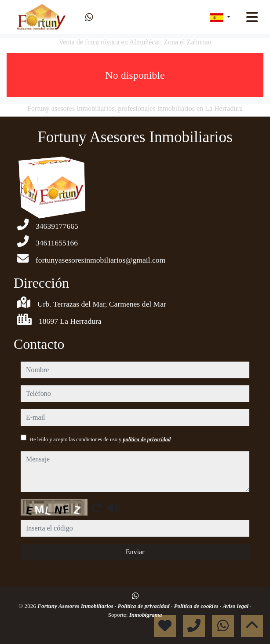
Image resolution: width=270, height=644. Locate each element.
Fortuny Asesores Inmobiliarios (76, 606)
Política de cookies (197, 606)
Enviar (135, 552)
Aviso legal (236, 606)
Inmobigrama (146, 615)
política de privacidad (147, 439)
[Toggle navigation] (252, 17)
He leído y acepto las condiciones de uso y (100, 439)
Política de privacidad (144, 606)
